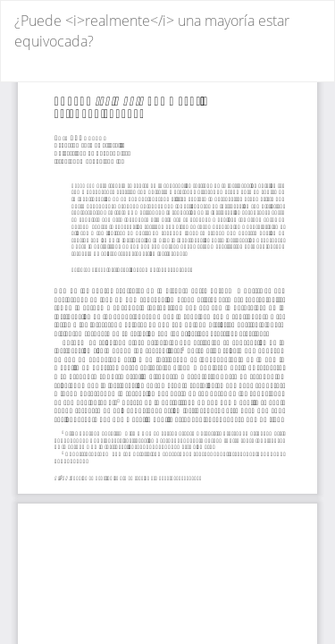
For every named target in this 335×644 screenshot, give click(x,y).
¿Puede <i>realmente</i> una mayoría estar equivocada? (152, 31)
